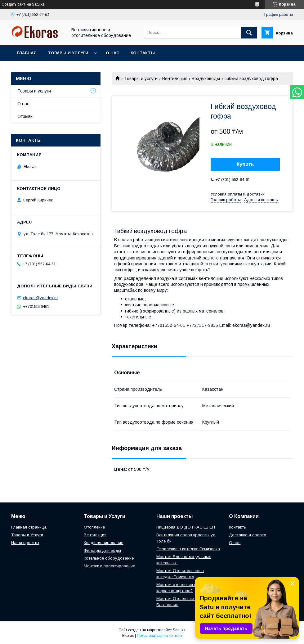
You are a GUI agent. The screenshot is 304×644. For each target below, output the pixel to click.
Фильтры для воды (102, 550)
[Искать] (249, 33)
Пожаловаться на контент (159, 636)
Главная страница (29, 527)
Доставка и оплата (248, 535)
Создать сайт (13, 4)
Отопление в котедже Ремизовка (188, 549)
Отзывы (25, 116)
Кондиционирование (103, 543)
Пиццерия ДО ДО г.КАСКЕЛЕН (186, 527)
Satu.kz (179, 630)
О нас (113, 53)
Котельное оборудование (109, 558)
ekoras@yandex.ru (40, 298)
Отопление (94, 527)
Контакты (143, 53)
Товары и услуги (68, 53)
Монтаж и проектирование (109, 566)
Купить (245, 164)
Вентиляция (175, 79)
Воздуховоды (206, 79)
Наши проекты (25, 543)
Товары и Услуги (27, 535)
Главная (27, 53)
